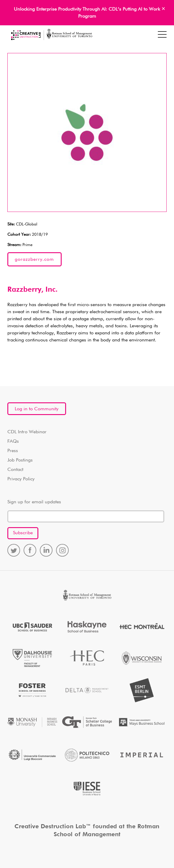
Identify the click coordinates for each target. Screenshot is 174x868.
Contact (15, 470)
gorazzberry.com (34, 260)
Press (13, 451)
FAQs (13, 442)
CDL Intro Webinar (27, 432)
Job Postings (20, 460)
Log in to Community (37, 409)
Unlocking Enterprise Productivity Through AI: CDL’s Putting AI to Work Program (87, 13)
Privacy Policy (21, 479)
